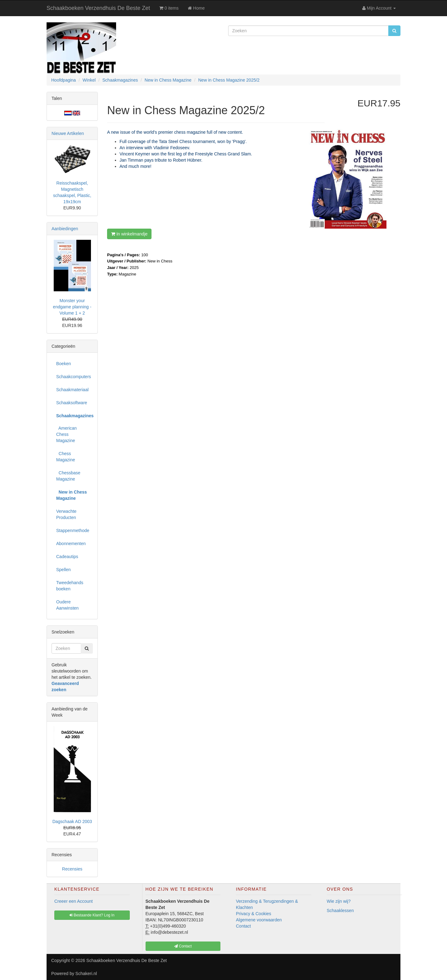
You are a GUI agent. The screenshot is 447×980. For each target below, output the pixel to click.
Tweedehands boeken (70, 586)
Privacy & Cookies (254, 914)
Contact (243, 926)
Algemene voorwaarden (259, 920)
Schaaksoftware (72, 403)
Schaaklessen (340, 911)
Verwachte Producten (66, 514)
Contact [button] (183, 946)
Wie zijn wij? (339, 901)
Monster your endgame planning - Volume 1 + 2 (72, 307)
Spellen (63, 570)
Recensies (72, 869)
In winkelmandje (129, 234)
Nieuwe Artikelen (68, 133)
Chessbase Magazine (68, 476)
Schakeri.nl (86, 973)
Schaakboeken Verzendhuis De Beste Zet (98, 8)
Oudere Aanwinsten (67, 605)
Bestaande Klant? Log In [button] (92, 915)
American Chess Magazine (66, 434)
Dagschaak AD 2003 (72, 821)
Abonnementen (71, 544)
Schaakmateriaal (72, 390)
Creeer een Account (74, 901)
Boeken (63, 364)
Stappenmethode (73, 530)
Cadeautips (67, 557)
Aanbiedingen (65, 229)
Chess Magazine (66, 457)
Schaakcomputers (74, 377)
